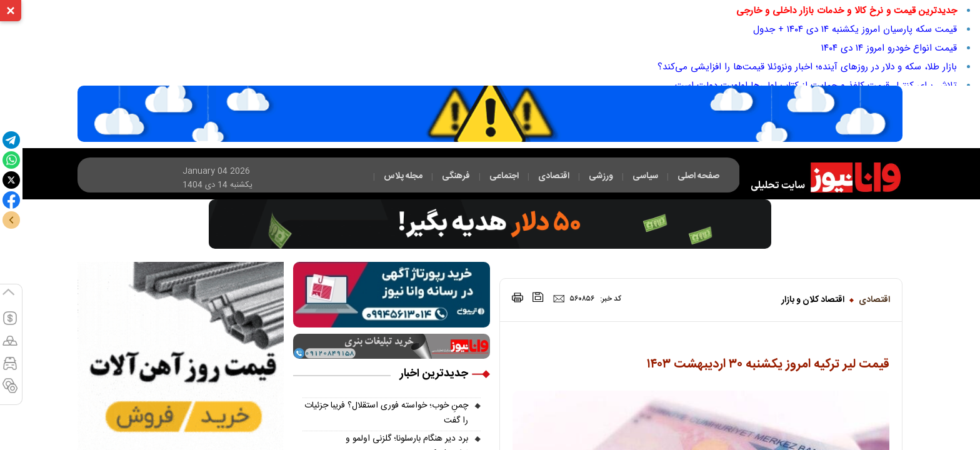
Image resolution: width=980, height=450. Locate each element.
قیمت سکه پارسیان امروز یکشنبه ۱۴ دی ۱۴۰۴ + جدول (855, 29)
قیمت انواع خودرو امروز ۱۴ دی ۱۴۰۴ (889, 48)
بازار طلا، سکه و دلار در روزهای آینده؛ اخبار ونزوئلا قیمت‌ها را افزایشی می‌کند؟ (807, 67)
